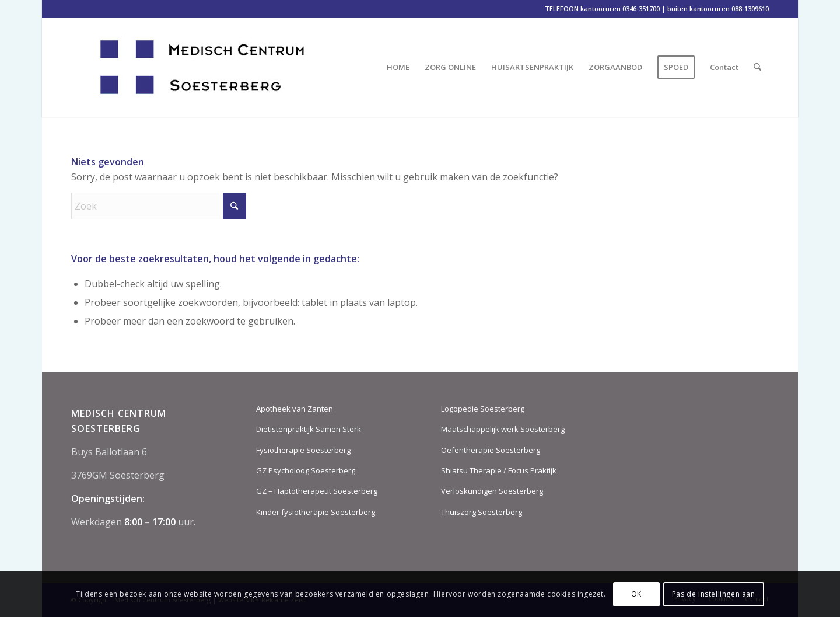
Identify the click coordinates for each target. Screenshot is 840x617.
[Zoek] (757, 67)
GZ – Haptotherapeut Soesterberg (317, 491)
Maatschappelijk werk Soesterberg (503, 429)
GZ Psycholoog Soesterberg (306, 470)
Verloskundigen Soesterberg (492, 491)
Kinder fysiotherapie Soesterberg (316, 512)
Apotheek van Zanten (295, 409)
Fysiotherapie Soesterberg (303, 450)
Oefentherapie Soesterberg (491, 450)
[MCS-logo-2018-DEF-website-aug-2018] (216, 67)
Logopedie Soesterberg (483, 409)
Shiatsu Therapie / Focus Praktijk (499, 470)
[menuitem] (398, 67)
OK (636, 594)
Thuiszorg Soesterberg (482, 512)
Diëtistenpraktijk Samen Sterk (309, 429)
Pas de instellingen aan (714, 594)
